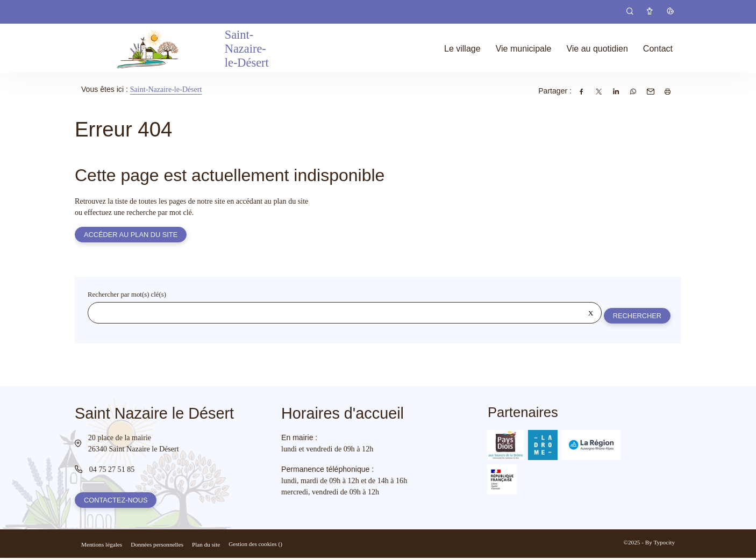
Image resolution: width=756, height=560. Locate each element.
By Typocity (660, 544)
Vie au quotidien (597, 49)
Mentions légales (102, 547)
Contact (658, 49)
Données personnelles (157, 547)
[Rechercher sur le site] (344, 314)
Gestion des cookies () (255, 546)
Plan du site (206, 547)
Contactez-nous (116, 502)
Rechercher (637, 316)
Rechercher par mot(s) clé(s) (127, 296)
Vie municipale (524, 49)
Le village (462, 49)
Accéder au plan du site (131, 235)
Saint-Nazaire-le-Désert (166, 89)
